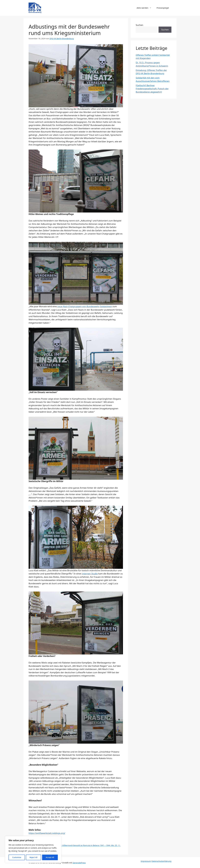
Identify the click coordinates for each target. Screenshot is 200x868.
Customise (17, 857)
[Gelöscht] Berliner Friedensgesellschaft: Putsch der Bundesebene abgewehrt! (152, 89)
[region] (33, 849)
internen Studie (90, 574)
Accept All (50, 857)
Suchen (139, 25)
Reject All (33, 857)
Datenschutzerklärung (161, 861)
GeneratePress (79, 863)
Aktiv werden (145, 8)
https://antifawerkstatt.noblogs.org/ (47, 833)
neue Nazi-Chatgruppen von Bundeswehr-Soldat (84, 306)
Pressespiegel (163, 8)
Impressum (146, 861)
